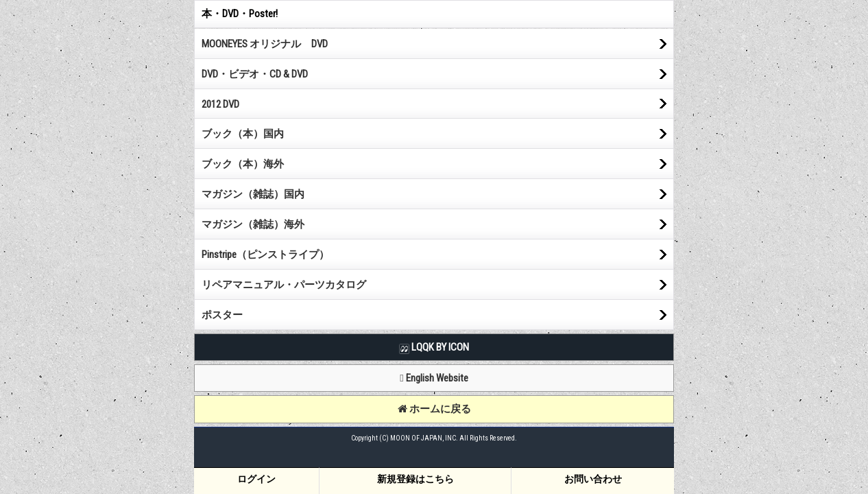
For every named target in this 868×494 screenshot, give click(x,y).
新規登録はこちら (415, 479)
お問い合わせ (593, 479)
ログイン (256, 479)
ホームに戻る (434, 409)
